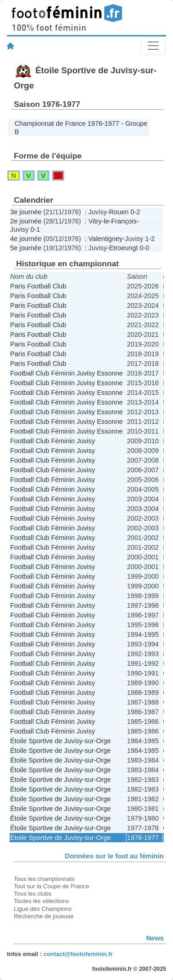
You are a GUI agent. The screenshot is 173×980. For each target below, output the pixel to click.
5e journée (26, 248)
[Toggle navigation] (153, 46)
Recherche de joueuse (44, 916)
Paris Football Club (38, 286)
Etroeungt (123, 248)
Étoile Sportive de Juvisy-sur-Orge (60, 741)
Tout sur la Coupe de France (51, 886)
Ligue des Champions (43, 909)
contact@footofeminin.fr (78, 954)
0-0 (145, 248)
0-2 (135, 212)
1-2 (150, 239)
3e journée (26, 212)
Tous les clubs (33, 894)
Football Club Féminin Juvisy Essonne (66, 373)
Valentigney (106, 239)
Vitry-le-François (113, 221)
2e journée (26, 221)
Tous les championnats (44, 879)
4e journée (26, 239)
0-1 (35, 229)
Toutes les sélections (42, 901)
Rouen (119, 212)
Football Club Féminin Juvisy (53, 441)
